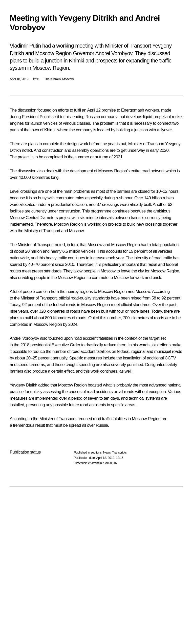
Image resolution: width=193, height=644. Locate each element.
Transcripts (119, 452)
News (107, 452)
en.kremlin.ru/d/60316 (102, 463)
